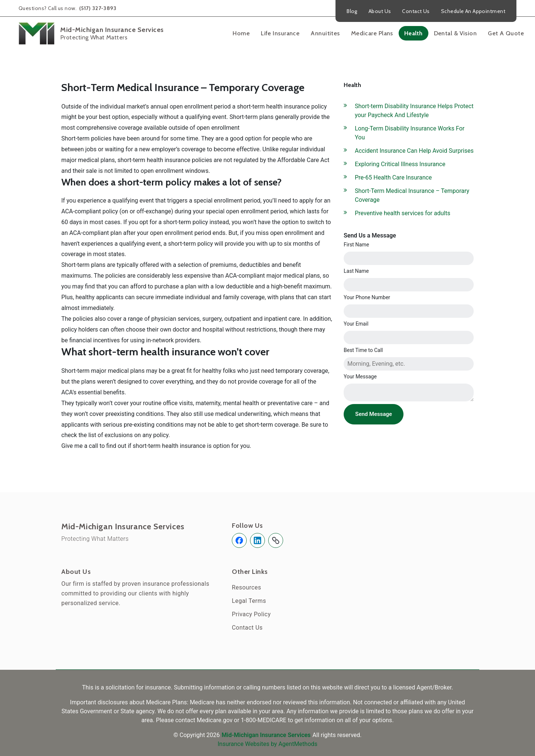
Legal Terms (249, 601)
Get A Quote (506, 33)
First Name (356, 245)
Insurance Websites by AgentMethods (268, 744)
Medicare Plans (372, 33)
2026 (213, 735)
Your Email (356, 324)
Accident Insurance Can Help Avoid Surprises (414, 151)
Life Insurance (280, 33)
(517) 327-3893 (97, 8)
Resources (247, 587)
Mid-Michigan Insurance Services (123, 527)
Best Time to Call (363, 350)
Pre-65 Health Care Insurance (393, 177)
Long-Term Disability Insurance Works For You (410, 133)
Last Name (356, 271)
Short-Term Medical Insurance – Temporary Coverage (412, 195)
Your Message (360, 377)
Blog (352, 11)
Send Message (374, 414)
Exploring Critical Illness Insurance (400, 164)
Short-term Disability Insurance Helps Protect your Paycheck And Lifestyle (414, 111)
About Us (380, 11)
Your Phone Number (367, 297)
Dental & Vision (455, 33)
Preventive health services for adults (403, 213)
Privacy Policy (251, 614)
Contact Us (416, 11)
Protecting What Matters (95, 539)
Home (241, 33)
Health (414, 33)
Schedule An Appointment (473, 11)
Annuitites (325, 33)
